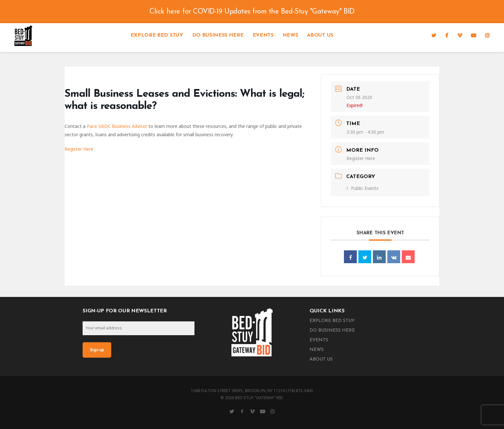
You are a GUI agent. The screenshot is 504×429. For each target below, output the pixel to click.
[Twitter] (434, 35)
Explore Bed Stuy (157, 35)
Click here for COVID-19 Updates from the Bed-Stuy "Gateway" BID (252, 12)
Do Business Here (218, 35)
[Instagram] (487, 35)
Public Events (363, 188)
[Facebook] (447, 35)
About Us (320, 35)
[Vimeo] (460, 35)
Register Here (79, 149)
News (290, 35)
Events (263, 35)
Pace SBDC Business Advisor (117, 126)
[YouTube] (473, 35)
